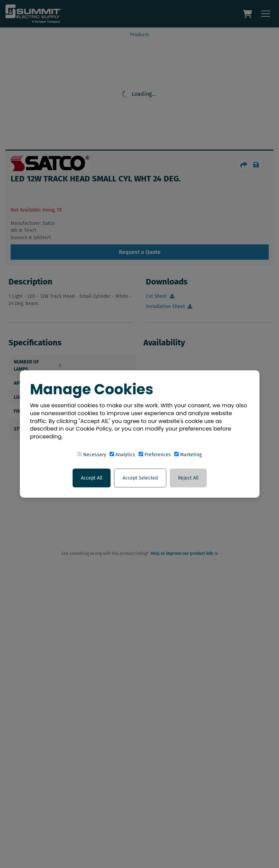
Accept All (92, 478)
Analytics (122, 455)
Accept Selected (140, 478)
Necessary (92, 455)
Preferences (155, 455)
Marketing (188, 455)
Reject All (188, 478)
